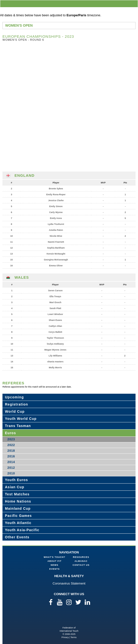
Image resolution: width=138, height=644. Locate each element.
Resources (81, 557)
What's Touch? (54, 557)
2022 (11, 445)
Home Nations (18, 501)
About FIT (54, 561)
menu (133, 4)
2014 (11, 462)
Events (55, 569)
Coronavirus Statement (69, 583)
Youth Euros (16, 480)
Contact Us (81, 565)
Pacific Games (18, 516)
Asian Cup (15, 487)
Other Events (17, 537)
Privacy (65, 637)
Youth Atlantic (18, 523)
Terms (74, 637)
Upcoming (14, 397)
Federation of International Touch (69, 618)
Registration (17, 404)
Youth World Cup (21, 419)
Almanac (81, 561)
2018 (11, 451)
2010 (11, 473)
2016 (11, 456)
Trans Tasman (18, 426)
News (54, 565)
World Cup (15, 411)
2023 (11, 439)
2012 (11, 468)
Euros (10, 433)
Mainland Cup (18, 508)
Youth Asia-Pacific (22, 530)
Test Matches (17, 494)
